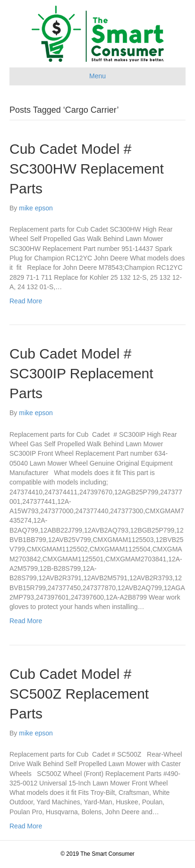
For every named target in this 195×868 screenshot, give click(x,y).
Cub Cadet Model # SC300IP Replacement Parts (81, 373)
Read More (26, 301)
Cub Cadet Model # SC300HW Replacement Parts (87, 169)
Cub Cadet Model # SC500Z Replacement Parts (79, 694)
